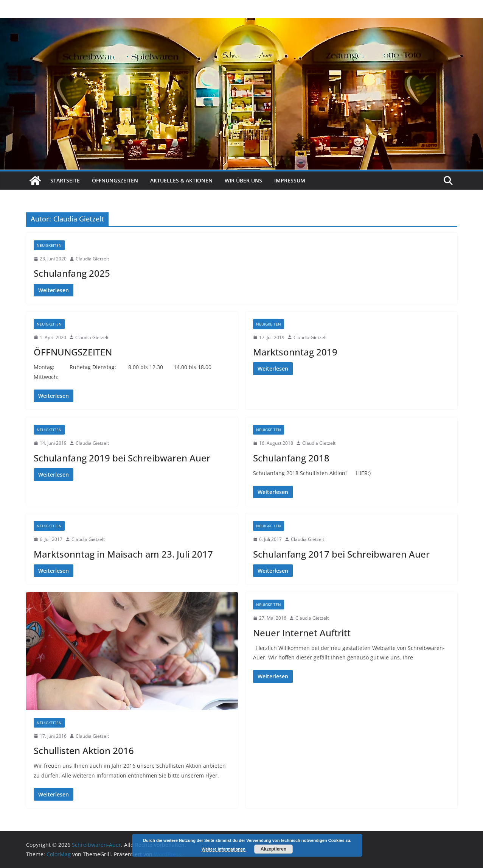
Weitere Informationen (224, 849)
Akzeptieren (273, 849)
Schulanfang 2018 (291, 458)
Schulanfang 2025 (72, 273)
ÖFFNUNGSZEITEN (73, 352)
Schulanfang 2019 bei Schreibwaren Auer (122, 458)
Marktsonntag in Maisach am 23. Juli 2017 (123, 554)
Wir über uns (243, 180)
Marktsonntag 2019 (295, 352)
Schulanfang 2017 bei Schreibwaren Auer (341, 554)
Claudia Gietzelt (92, 259)
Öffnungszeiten (115, 180)
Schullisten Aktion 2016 (84, 750)
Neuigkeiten (49, 245)
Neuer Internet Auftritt (302, 633)
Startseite (65, 180)
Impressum (290, 180)
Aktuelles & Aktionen (181, 180)
